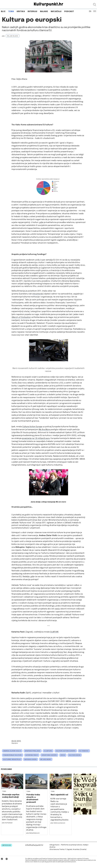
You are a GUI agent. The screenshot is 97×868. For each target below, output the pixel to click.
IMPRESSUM (7, 845)
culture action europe (66, 751)
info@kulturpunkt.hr (34, 845)
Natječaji (56, 11)
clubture (48, 751)
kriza (63, 755)
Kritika (21, 11)
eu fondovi (84, 751)
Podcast (69, 11)
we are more (46, 759)
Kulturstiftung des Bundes (67, 268)
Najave (44, 11)
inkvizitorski (38, 294)
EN (90, 11)
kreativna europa (49, 755)
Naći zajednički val (59, 795)
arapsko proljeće (33, 751)
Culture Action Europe (32, 427)
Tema (11, 11)
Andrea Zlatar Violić (12, 751)
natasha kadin (31, 759)
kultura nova (75, 755)
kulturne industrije (12, 759)
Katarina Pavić (32, 755)
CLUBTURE (54, 632)
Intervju (32, 11)
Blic (3, 11)
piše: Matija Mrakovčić (33, 833)
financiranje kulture (13, 755)
